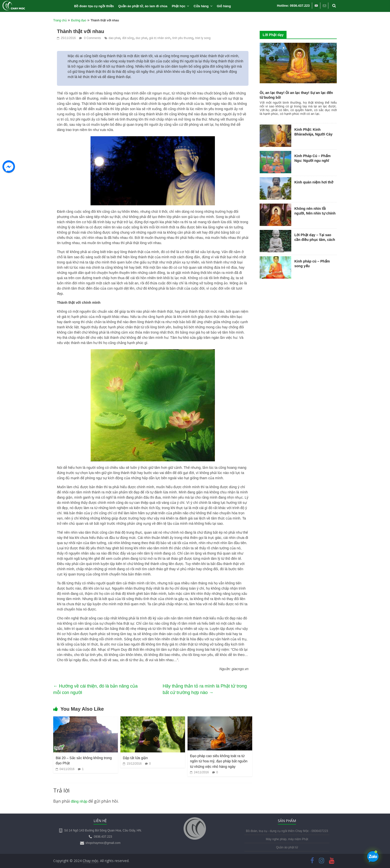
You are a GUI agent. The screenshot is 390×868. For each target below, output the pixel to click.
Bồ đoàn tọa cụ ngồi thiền (94, 6)
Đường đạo (79, 20)
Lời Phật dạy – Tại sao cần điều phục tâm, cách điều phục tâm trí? (315, 240)
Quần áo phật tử (287, 847)
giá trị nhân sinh (160, 38)
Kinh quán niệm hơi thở (314, 182)
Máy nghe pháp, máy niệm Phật (287, 839)
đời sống (128, 38)
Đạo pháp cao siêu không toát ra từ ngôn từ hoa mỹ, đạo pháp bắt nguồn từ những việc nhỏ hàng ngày (219, 761)
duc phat (142, 38)
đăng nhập (79, 801)
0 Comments (90, 38)
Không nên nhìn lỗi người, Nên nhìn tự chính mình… (315, 213)
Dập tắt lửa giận (135, 758)
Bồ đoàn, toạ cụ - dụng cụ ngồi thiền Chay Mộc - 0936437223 (287, 831)
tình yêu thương (183, 38)
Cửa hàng (201, 6)
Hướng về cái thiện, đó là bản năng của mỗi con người (95, 689)
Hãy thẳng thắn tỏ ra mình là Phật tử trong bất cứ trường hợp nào (205, 689)
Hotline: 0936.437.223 (293, 6)
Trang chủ (60, 20)
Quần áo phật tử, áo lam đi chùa (143, 6)
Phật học (179, 6)
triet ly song (203, 38)
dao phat (115, 38)
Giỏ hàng (224, 6)
